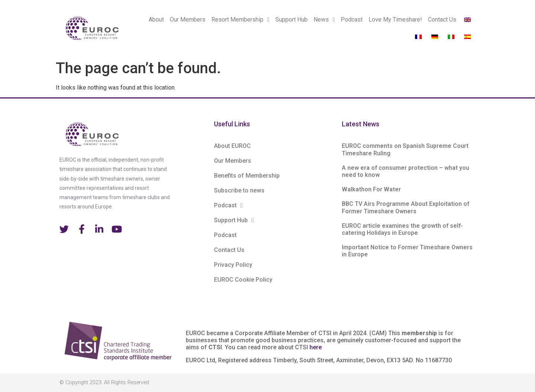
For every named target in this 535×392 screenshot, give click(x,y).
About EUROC (232, 146)
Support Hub (291, 20)
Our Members (188, 20)
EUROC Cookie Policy (243, 280)
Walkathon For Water (371, 189)
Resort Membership (240, 20)
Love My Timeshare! (395, 20)
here (316, 347)
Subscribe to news (239, 190)
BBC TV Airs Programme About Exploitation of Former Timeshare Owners (406, 207)
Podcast (352, 20)
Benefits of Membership (247, 176)
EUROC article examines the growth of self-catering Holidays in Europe (402, 229)
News (324, 20)
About (156, 20)
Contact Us (442, 20)
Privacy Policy (233, 265)
